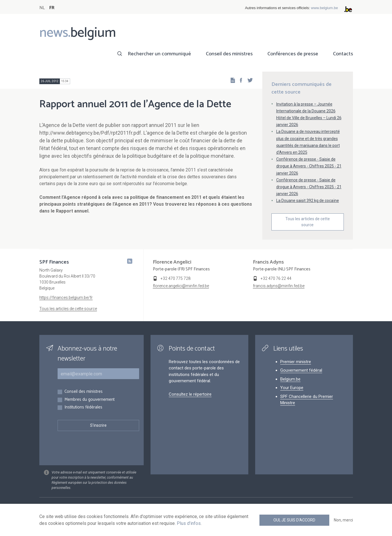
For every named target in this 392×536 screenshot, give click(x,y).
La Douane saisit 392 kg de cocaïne (308, 201)
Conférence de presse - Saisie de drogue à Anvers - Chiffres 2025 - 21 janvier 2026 (309, 166)
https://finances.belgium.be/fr (66, 298)
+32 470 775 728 (175, 278)
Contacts (343, 54)
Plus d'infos (189, 523)
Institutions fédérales (83, 407)
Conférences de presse (293, 54)
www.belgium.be (325, 8)
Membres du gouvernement (90, 400)
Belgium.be (290, 379)
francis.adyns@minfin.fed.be (279, 286)
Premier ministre (296, 362)
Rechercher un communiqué (159, 54)
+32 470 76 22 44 (276, 278)
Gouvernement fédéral (301, 370)
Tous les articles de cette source (308, 222)
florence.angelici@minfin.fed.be (181, 286)
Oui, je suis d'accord (294, 520)
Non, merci (343, 520)
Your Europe (292, 388)
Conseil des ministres (229, 54)
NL (42, 8)
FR (52, 8)
